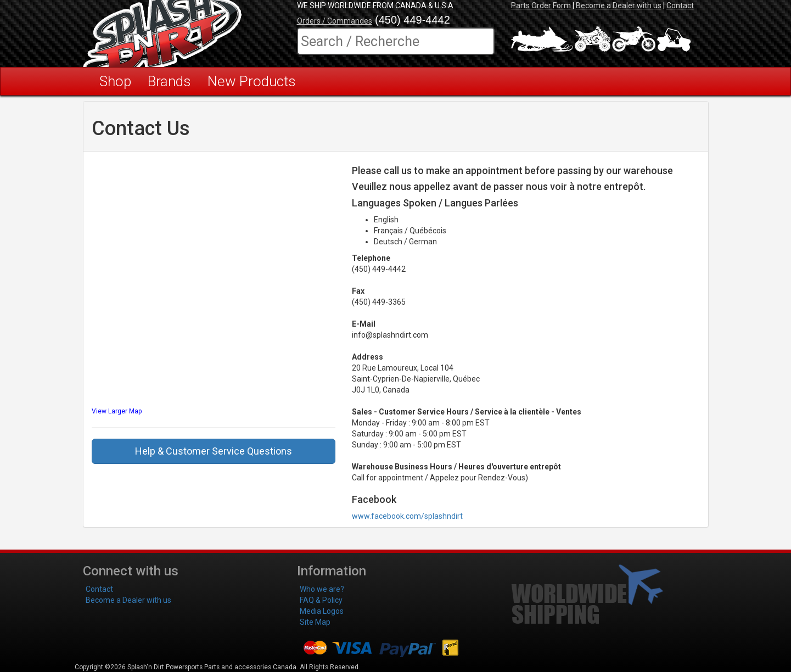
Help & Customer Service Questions (214, 451)
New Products (252, 81)
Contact (680, 5)
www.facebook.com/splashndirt (407, 516)
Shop (115, 81)
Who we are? (322, 589)
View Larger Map (117, 411)
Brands (169, 81)
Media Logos (322, 611)
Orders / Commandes (335, 21)
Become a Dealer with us (619, 5)
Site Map (315, 622)
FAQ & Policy (321, 600)
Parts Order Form (541, 5)
